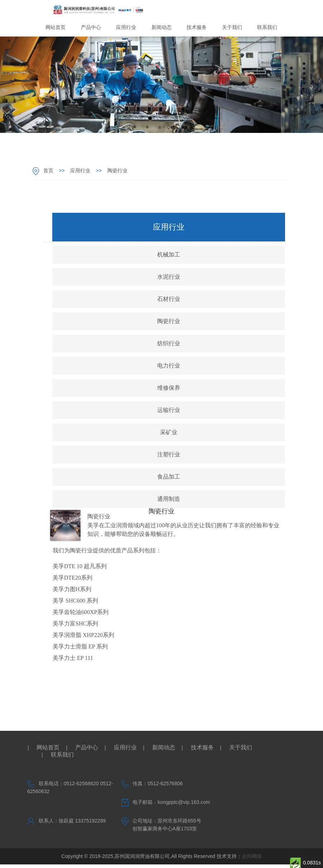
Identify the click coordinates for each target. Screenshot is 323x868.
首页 (48, 171)
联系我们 (267, 27)
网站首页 (56, 27)
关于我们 (232, 27)
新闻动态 (161, 27)
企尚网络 (252, 856)
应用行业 (126, 27)
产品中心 (91, 27)
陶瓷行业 (117, 171)
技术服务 (197, 27)
